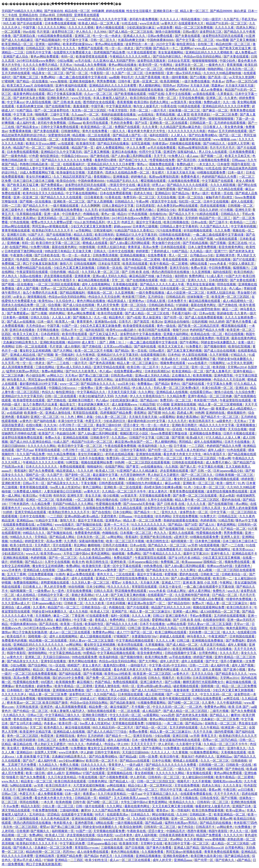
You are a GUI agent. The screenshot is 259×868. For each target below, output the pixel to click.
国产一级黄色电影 (15, 156)
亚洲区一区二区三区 (45, 417)
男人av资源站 (120, 690)
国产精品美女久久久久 (63, 483)
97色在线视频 (138, 214)
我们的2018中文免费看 (69, 678)
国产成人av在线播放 (21, 322)
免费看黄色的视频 (88, 533)
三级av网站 (65, 570)
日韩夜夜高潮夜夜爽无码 (177, 835)
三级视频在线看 (28, 819)
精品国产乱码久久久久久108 (171, 607)
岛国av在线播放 (31, 276)
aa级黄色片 (224, 421)
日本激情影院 (155, 73)
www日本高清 (150, 23)
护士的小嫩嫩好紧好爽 (118, 239)
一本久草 (53, 338)
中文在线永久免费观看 (75, 429)
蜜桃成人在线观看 (95, 243)
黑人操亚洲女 (152, 317)
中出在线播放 (144, 516)
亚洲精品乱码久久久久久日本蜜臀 (113, 85)
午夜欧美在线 (137, 831)
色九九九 (160, 533)
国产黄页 (133, 467)
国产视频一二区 (212, 156)
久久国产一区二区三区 (128, 73)
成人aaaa (193, 156)
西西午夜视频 (197, 831)
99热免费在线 (153, 566)
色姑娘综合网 (66, 433)
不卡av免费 (11, 806)
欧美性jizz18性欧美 (118, 674)
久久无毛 (91, 210)
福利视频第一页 (182, 541)
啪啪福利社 (95, 467)
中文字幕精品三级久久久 (63, 715)
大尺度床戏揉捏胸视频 (89, 785)
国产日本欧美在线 (47, 255)
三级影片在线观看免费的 (197, 338)
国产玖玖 (159, 218)
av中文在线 (125, 69)
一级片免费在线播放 (196, 81)
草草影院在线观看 (86, 413)
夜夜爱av (222, 409)
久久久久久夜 (225, 28)
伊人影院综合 (123, 409)
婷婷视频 (17, 562)
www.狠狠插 (59, 81)
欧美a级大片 (170, 359)
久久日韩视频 (124, 856)
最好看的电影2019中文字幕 (39, 384)
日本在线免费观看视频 (116, 193)
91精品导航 (147, 404)
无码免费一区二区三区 (205, 632)
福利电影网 (216, 769)
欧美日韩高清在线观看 (71, 781)
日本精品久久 (141, 814)
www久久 (29, 508)
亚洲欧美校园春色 (82, 81)
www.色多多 (219, 264)
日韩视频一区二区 (241, 206)
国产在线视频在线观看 (143, 280)
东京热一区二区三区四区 (89, 110)
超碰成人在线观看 (173, 636)
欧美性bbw (46, 301)
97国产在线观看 (94, 773)
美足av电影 (227, 496)
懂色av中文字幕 (25, 119)
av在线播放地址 (152, 467)
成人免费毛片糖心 (142, 210)
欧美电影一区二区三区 (152, 839)
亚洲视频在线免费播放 (67, 210)
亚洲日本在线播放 (125, 152)
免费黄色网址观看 (167, 669)
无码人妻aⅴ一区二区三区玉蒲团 (210, 624)
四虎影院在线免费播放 (132, 578)
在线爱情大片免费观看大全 (73, 52)
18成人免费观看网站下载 (37, 172)
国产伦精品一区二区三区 (31, 711)
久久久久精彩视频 (223, 185)
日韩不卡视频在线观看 (239, 433)
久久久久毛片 (178, 421)
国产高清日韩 (187, 160)
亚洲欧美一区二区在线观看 (169, 123)
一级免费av (86, 388)
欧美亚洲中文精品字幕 (36, 732)
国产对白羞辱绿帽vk (203, 135)
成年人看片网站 (200, 591)
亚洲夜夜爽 (83, 276)
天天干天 (160, 156)
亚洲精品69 (25, 752)
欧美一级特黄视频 (175, 77)
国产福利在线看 (145, 346)
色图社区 (72, 359)
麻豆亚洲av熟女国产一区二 (134, 442)
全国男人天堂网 (239, 143)
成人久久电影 (79, 612)
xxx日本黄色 (124, 835)
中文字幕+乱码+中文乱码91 (168, 665)
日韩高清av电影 (122, 375)
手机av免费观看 (201, 616)
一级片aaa (135, 794)
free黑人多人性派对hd (191, 450)
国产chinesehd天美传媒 (139, 504)
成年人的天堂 (170, 661)
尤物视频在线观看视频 (185, 143)
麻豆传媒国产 (120, 707)
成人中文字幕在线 (112, 599)
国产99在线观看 (58, 148)
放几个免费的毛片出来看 (40, 293)
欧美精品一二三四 (243, 222)
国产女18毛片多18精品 (185, 558)
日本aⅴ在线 (207, 313)
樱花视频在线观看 (154, 181)
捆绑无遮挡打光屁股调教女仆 (204, 682)
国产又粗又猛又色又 (104, 334)
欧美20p (157, 322)
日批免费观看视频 (41, 574)
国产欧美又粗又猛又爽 (236, 48)
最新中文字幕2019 (196, 554)
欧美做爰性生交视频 (71, 172)
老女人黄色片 (158, 491)
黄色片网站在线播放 (91, 301)
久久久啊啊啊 (91, 206)
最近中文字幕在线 (149, 222)
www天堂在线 (82, 98)
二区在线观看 (126, 574)
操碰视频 (119, 554)
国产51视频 (198, 77)
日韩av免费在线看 (160, 36)
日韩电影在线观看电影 (175, 235)
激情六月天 (68, 520)
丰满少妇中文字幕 (71, 421)
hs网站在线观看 (21, 785)
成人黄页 (183, 114)
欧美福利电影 (148, 446)
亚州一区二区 (201, 367)
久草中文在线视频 (178, 94)
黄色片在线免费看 (95, 131)
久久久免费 (223, 230)
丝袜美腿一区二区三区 (185, 110)
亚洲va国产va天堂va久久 (104, 189)
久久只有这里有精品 (62, 777)
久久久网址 (146, 392)
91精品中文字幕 (47, 520)
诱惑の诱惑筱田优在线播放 (171, 272)
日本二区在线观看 (114, 359)
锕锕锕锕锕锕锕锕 (171, 380)
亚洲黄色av (137, 301)
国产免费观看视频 (38, 690)
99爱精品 (89, 653)
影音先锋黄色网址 (232, 247)
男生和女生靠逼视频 (201, 284)
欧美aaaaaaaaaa (192, 562)
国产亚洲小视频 (235, 669)
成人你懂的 (73, 346)
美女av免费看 (107, 719)
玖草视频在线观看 (29, 214)
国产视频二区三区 (26, 77)
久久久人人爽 (142, 616)
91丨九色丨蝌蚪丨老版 (77, 417)
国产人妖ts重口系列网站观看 (132, 156)
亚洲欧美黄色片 (58, 98)
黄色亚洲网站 (227, 525)
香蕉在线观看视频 (175, 259)
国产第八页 (188, 467)
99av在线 (29, 32)
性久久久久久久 (119, 587)
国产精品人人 (220, 715)
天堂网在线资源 (27, 707)
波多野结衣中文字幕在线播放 (141, 334)
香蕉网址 (140, 413)
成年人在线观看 (242, 201)
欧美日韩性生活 (158, 541)
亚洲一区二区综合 (191, 197)
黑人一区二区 (178, 255)
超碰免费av (45, 686)
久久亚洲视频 (201, 272)
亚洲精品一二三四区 (69, 860)
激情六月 (66, 264)
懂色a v (142, 164)
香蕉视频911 (103, 177)
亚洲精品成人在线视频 (172, 392)
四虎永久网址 (246, 28)
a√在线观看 (66, 143)
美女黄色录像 (234, 127)
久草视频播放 (155, 645)
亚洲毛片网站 (104, 380)
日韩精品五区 (36, 48)
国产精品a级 (128, 756)
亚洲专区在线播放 (54, 661)
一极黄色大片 (215, 65)
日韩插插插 (239, 761)
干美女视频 (89, 483)
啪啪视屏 (42, 114)
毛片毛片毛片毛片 (223, 148)
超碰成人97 (88, 698)
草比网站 (80, 545)
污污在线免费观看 (169, 230)
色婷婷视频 (39, 558)
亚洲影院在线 (201, 690)
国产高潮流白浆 (25, 36)
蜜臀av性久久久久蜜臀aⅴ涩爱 (52, 222)
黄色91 (176, 384)
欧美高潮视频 (170, 81)
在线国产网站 (19, 247)
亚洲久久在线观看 (182, 533)
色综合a (110, 744)
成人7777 (56, 529)
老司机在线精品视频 (120, 454)
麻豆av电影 (173, 483)
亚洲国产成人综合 (16, 57)
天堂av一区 (242, 624)
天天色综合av (36, 326)
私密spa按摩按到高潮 (193, 148)
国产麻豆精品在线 (237, 856)
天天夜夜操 (175, 218)
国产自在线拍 (102, 512)
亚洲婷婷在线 (216, 413)
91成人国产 (62, 442)
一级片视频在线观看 (65, 206)
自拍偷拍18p (159, 214)
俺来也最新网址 (237, 628)
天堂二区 (118, 280)
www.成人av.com (206, 48)
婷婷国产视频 (203, 657)
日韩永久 (100, 251)
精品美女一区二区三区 (48, 73)
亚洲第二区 (83, 36)
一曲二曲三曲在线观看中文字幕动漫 (82, 77)
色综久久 (48, 392)
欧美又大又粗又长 (238, 156)
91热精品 (17, 541)
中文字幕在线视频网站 (82, 193)
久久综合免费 (245, 392)
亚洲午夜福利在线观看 (71, 85)
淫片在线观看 (62, 545)
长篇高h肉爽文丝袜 (132, 40)
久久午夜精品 (210, 727)
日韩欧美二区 (210, 574)
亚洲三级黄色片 (13, 210)
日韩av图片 (190, 32)
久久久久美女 (233, 785)
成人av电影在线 (75, 628)
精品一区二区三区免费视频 (194, 28)
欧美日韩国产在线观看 (155, 330)
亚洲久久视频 (66, 90)
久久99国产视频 (202, 239)
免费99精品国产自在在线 (34, 268)
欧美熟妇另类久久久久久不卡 (53, 230)
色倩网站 (8, 346)
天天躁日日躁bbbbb (140, 599)
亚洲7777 (221, 251)
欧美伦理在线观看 (96, 123)
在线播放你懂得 (214, 620)
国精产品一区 (36, 475)
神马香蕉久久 (17, 380)
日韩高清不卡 (106, 69)
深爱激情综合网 (59, 135)
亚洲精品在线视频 (76, 438)
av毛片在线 (83, 61)
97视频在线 (22, 338)
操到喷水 (181, 276)
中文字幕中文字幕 (76, 40)
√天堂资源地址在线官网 (19, 429)
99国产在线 (156, 94)
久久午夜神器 (86, 355)
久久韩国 (172, 467)
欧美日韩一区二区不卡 (143, 367)
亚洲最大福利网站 (176, 334)
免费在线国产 (123, 558)
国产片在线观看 (138, 607)
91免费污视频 (40, 247)
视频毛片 (169, 678)
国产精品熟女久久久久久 (98, 384)
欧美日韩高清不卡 (202, 421)
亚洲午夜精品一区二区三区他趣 (210, 396)
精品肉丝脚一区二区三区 (233, 44)
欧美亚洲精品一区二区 (18, 44)
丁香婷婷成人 (160, 251)
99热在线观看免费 (85, 657)
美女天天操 (93, 496)
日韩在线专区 (210, 798)
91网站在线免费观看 (208, 698)
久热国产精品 (23, 839)
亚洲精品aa (224, 756)
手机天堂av (249, 19)
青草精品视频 (166, 114)
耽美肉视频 (65, 500)
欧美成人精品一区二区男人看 (99, 23)
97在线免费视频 (158, 819)
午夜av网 (142, 201)
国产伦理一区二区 (161, 450)
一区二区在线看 (129, 711)
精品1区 (74, 272)
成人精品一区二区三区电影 (231, 843)
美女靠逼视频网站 (171, 52)
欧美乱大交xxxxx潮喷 (41, 143)
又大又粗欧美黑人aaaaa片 (132, 798)
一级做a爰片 (61, 578)
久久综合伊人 (66, 301)
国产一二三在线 (58, 363)
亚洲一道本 (52, 214)
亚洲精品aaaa (183, 860)
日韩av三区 (35, 715)
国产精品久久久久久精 (78, 69)
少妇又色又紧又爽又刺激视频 (74, 268)
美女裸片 (158, 172)
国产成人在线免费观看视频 (204, 317)
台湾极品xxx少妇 (202, 255)
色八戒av (236, 288)
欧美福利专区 (95, 624)
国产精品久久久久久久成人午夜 (162, 284)
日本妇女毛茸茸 (179, 61)
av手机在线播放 (181, 657)
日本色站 (174, 355)
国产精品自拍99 (179, 603)
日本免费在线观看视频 (61, 23)
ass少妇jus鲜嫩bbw (72, 761)
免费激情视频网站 (26, 583)
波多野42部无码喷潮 (22, 740)
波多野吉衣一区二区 (190, 65)
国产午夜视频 (93, 674)
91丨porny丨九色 (19, 458)
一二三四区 (55, 359)
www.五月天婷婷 (76, 790)
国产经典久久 (23, 848)
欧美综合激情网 (131, 827)
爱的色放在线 (231, 500)
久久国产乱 (232, 19)
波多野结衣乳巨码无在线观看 (223, 36)
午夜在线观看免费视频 (121, 446)
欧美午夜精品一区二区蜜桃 (142, 259)
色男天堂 (98, 549)
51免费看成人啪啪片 (28, 491)
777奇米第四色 (19, 504)
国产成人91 (207, 525)
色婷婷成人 (95, 744)
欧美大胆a (119, 309)
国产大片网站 (63, 351)
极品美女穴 (68, 404)
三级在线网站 (45, 367)
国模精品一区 (213, 562)
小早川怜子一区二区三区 (77, 425)
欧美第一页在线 (222, 193)
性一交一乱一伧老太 (107, 36)
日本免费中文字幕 (103, 769)
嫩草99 (236, 715)
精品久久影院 (84, 235)
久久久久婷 (86, 471)
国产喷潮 (154, 413)
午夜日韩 (45, 496)
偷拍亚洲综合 (186, 44)
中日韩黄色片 (72, 214)
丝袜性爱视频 (166, 189)
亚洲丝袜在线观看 (84, 819)
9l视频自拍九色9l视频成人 (145, 483)
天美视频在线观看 (126, 284)
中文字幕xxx (16, 102)
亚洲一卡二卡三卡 (117, 525)
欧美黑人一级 (65, 322)
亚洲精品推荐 (91, 239)
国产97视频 (144, 48)
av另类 (193, 545)
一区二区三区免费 (225, 114)
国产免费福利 (236, 640)
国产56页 (142, 123)
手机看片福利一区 (185, 313)
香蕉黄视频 (235, 65)
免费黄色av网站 (104, 632)
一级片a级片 (135, 765)
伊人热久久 (84, 32)
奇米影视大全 (63, 823)
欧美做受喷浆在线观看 (92, 57)
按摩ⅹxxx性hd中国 (220, 566)
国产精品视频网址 (218, 549)
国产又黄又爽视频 (243, 40)
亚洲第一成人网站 (186, 612)
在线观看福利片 (74, 164)
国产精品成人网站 (62, 537)
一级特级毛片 (137, 665)
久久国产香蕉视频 (148, 77)
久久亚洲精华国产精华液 (193, 595)
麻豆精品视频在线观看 (94, 280)
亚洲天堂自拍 (179, 268)
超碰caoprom (122, 226)
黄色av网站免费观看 (45, 57)
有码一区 (68, 57)
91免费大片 (208, 516)
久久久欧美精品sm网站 (96, 558)
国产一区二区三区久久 (197, 475)
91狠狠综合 (154, 723)
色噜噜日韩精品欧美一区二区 (40, 164)
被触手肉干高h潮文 (220, 197)
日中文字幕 (219, 512)
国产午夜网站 (194, 168)
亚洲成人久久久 (135, 36)
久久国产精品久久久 (215, 226)
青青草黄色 (85, 322)
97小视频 (227, 210)
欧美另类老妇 (201, 114)
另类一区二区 (167, 98)
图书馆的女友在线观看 (99, 102)
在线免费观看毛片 (170, 549)
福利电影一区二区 (99, 649)
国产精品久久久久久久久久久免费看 (67, 160)
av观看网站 (167, 417)
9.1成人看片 (215, 276)
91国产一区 (70, 326)
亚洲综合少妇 (167, 210)
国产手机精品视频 (196, 243)
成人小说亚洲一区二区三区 (186, 293)
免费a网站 (48, 77)
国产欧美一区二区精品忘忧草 (199, 326)
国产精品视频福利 (48, 40)
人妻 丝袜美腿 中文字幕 (33, 756)
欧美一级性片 (226, 483)
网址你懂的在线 (107, 500)
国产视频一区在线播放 (36, 201)
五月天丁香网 (133, 139)
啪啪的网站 (216, 69)
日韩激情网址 (71, 131)
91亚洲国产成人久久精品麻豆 (138, 471)
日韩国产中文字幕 (142, 438)
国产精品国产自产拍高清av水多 (121, 168)
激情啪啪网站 (38, 653)
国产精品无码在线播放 (114, 143)
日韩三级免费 (23, 798)
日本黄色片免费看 (80, 380)
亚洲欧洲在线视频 (53, 342)
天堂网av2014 (237, 367)
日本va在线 (199, 222)
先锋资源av (160, 143)
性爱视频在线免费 (162, 160)
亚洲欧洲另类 (226, 255)
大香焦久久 (130, 583)
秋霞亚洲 (223, 338)
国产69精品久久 (215, 143)
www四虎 (84, 19)
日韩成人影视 (156, 301)
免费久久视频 (69, 740)
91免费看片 (194, 346)
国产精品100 (149, 400)
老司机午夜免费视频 (144, 19)
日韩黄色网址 (98, 781)
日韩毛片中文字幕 (39, 52)
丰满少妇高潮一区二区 (218, 388)
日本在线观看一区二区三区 (179, 288)
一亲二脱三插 (174, 723)
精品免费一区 (99, 707)
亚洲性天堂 (243, 210)
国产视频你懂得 (215, 346)
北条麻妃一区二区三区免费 (220, 719)
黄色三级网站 (92, 487)
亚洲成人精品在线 (69, 168)
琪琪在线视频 (227, 284)
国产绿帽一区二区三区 (184, 703)
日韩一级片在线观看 (90, 806)
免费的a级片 (213, 102)
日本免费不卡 (177, 301)
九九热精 (122, 396)
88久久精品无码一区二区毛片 (113, 727)
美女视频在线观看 (199, 773)
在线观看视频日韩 (153, 355)
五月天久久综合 (203, 674)
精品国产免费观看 (209, 835)
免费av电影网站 (53, 371)
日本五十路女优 (171, 587)
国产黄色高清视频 (102, 363)
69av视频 (222, 40)
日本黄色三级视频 (145, 226)
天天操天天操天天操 (181, 172)
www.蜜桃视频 (215, 839)
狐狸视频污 (241, 268)
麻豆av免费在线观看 (81, 574)
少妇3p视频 (65, 61)
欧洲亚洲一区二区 (234, 727)
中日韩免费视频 (220, 268)
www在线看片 (198, 363)
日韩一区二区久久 (103, 40)
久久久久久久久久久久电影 (187, 131)
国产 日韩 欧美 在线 (68, 102)
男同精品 (186, 442)
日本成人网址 (177, 591)
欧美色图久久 (54, 727)
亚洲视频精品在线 (120, 773)
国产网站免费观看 (93, 740)
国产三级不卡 (219, 222)
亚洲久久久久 (197, 280)
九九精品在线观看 (231, 189)
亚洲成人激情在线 (58, 413)
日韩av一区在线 (139, 620)
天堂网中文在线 (152, 843)
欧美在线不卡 (17, 636)
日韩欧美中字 (100, 438)
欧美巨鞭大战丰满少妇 (207, 856)
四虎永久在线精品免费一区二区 (128, 172)
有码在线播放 (191, 19)
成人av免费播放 (212, 90)
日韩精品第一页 (201, 123)
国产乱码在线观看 (30, 23)
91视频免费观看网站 (152, 703)
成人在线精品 (36, 239)
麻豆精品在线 (23, 744)
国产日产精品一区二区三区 (112, 429)
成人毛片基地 (87, 288)
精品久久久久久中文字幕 (110, 19)
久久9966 (100, 32)
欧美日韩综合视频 (143, 98)
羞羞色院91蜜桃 (106, 160)
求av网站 (242, 504)
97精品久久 (239, 355)
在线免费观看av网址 (128, 371)
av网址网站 (116, 537)
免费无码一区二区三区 (139, 197)
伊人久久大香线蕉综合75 (147, 396)
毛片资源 (43, 32)
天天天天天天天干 (144, 744)
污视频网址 (218, 363)
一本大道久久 (206, 164)
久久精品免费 (176, 396)
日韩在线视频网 (85, 264)
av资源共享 (179, 102)
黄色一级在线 (167, 326)
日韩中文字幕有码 (133, 450)
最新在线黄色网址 (65, 247)
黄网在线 (28, 748)
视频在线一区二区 (100, 293)
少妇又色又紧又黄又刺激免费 (91, 226)
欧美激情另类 (86, 143)
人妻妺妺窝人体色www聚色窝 (96, 570)
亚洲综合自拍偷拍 (177, 322)
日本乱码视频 (116, 603)
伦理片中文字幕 (150, 152)
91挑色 (60, 574)
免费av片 (198, 603)
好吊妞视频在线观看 (113, 210)
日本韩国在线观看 (174, 247)
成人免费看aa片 (246, 52)
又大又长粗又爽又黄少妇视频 (173, 806)
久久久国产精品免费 (31, 454)
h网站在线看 (199, 264)
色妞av (213, 131)
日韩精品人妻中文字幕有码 (36, 168)
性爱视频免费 (158, 268)
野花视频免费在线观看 (131, 591)
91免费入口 (177, 156)
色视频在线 (117, 607)
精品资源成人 (117, 301)
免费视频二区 (11, 264)
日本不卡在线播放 (237, 442)
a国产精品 (244, 860)
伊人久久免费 (136, 148)
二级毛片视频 (220, 711)
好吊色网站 (163, 516)
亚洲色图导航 (224, 375)
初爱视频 (171, 574)
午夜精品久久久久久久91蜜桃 (206, 429)
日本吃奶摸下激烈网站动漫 (24, 251)
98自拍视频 (77, 587)
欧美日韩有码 (105, 235)
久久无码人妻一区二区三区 (101, 272)
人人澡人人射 (62, 317)
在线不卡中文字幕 (23, 69)
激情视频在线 (37, 297)
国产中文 (212, 661)
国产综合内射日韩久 (167, 57)
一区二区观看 (11, 32)
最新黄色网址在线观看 (29, 94)
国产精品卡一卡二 (166, 48)
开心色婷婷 (61, 409)
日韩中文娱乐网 (49, 69)
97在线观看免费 (98, 616)
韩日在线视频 (235, 334)
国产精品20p (181, 193)
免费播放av (145, 384)
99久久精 (9, 23)
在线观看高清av (118, 814)
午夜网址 (167, 65)
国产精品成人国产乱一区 (130, 135)
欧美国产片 (47, 433)
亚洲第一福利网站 (48, 44)
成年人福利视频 (119, 740)
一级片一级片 (216, 748)
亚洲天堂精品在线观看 (110, 367)
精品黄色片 (175, 168)
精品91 (122, 214)
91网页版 (73, 462)
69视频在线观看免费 (212, 172)
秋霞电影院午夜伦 (29, 19)
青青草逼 (134, 247)
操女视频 (195, 102)
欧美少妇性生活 (22, 545)
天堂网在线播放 (48, 330)
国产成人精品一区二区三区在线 (131, 32)
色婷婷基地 (208, 520)
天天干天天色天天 (117, 529)
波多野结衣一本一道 (140, 44)
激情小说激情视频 (168, 32)
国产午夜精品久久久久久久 (162, 554)
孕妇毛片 (127, 77)
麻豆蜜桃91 (64, 620)
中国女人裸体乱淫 (242, 264)
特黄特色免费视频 (239, 599)
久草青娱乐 (225, 94)
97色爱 (34, 156)
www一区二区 (69, 384)
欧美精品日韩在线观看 (105, 259)
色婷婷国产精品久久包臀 (220, 177)
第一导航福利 (65, 355)
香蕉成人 (101, 620)
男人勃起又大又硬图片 (164, 475)
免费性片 (219, 591)
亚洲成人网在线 (145, 409)
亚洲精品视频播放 (133, 255)
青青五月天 (209, 736)
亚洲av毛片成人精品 (28, 860)
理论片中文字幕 (171, 790)
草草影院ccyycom (87, 848)
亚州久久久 (170, 512)
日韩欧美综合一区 (235, 574)
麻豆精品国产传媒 (142, 276)
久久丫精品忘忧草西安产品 (73, 177)
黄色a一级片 (200, 193)
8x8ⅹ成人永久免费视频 (91, 65)
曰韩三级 (163, 438)
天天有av (66, 65)
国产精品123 (34, 562)
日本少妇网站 (123, 512)
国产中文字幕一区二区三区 (195, 40)
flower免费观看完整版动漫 (71, 119)
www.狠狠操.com (225, 139)
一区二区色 (194, 707)
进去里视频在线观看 (58, 276)
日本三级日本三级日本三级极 (34, 181)
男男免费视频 (107, 81)
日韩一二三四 (11, 206)
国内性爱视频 (224, 732)
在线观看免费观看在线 (19, 525)
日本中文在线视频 (216, 201)
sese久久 (233, 591)
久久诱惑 (71, 541)
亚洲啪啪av (74, 773)
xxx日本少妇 (127, 384)
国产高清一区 (218, 77)
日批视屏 (23, 831)
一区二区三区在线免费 (143, 309)
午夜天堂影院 (118, 110)
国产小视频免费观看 (114, 777)
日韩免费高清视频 (106, 255)
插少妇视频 (111, 496)
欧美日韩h (141, 102)
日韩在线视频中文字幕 (181, 653)
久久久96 (51, 425)
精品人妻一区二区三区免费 (143, 520)
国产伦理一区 (174, 317)
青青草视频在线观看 (16, 230)
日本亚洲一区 (90, 359)
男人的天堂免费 (108, 305)
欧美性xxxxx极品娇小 (122, 330)
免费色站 (32, 210)
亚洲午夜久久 (221, 554)
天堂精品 (41, 537)
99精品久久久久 (34, 533)
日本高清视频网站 (206, 678)
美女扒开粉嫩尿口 (39, 177)
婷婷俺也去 (139, 177)
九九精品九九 (48, 765)
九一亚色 (105, 409)
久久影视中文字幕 (189, 744)
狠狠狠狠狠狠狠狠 (205, 61)
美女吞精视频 (144, 773)
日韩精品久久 (125, 201)
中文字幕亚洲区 (46, 719)
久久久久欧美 (95, 603)
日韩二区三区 (47, 740)
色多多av (218, 81)
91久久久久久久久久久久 (149, 525)
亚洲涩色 (170, 152)
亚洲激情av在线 (106, 322)
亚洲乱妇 (242, 388)
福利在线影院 (159, 135)
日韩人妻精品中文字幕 (118, 206)
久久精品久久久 (14, 715)
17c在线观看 (100, 119)
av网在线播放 (117, 785)
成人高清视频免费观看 (18, 367)
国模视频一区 (38, 636)
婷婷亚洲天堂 (35, 541)
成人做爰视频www (125, 404)
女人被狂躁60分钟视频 (198, 777)
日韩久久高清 (211, 508)
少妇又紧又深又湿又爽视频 (221, 558)
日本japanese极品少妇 (229, 471)
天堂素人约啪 (88, 599)
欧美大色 (78, 562)
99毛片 (100, 814)
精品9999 (74, 342)
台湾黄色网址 (208, 653)
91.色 (241, 483)
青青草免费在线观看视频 (187, 491)
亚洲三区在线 (238, 243)
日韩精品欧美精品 (161, 305)
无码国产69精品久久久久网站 (73, 504)
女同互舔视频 (141, 143)
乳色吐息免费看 (122, 123)
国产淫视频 (218, 243)
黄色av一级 (115, 338)
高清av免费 (151, 247)
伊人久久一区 (239, 831)
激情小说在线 (224, 392)
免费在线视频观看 (73, 467)
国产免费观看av (52, 185)
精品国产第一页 (83, 148)
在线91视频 (34, 425)
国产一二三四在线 (132, 570)
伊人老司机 (166, 744)
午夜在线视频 (88, 777)
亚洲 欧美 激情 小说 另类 (200, 583)
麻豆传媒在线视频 (239, 682)
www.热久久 (10, 781)
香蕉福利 (23, 417)
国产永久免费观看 (42, 471)
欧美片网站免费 (156, 657)
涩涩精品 (53, 814)
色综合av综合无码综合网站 (203, 57)
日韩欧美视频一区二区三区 (235, 475)
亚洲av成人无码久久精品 (110, 276)
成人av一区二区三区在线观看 (70, 632)
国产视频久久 (83, 317)
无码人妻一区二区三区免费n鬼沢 (177, 388)
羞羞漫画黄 (81, 106)
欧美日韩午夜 (170, 756)
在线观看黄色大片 (191, 23)
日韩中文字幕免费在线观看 (60, 127)
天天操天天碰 (200, 85)
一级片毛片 (159, 110)
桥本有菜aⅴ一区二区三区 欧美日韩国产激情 (38, 703)
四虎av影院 (39, 259)
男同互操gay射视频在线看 (50, 226)
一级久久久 (118, 131)
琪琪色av (169, 85)
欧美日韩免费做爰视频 (208, 810)
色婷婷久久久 (189, 90)
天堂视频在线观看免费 (155, 496)
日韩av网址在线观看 (16, 226)
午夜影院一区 (100, 73)
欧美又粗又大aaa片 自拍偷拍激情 (30, 85)
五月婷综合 (156, 297)
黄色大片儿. (106, 574)
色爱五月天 (94, 421)
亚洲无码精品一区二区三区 (57, 218)
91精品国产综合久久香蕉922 (135, 230)
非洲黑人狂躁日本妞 (112, 247)
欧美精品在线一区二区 (43, 139)
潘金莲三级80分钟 (109, 425)
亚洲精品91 (163, 193)
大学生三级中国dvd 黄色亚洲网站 (87, 554)
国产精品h (122, 351)
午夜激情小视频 (22, 255)
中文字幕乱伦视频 (211, 467)
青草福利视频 (188, 210)
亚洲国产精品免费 (69, 856)
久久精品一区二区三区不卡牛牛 (124, 491)
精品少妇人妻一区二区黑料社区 (150, 785)
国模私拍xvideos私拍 (228, 781)
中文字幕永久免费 (220, 384)
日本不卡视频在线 (186, 798)
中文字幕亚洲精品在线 (66, 653)
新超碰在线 (225, 313)
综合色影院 (105, 835)
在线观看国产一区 (160, 595)
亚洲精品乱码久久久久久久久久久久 (39, 645)
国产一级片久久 (98, 690)
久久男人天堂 (57, 649)
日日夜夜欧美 (94, 197)
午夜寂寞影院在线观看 (33, 272)
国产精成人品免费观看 (208, 599)
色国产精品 (103, 682)
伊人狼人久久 (142, 388)
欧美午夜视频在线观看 (175, 698)
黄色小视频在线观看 (110, 28)
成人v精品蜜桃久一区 (238, 301)
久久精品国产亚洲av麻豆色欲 (181, 127)
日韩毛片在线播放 (115, 545)
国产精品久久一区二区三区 (167, 545)
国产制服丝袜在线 (89, 525)
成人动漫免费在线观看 (93, 852)
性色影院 (23, 259)
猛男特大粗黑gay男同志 (23, 371)
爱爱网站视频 (162, 620)
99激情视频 (87, 247)
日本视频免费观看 (242, 152)
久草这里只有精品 (213, 645)
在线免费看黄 (157, 255)
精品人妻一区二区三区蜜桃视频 (84, 338)
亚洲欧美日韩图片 (81, 400)
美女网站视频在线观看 (224, 479)
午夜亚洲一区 (109, 450)
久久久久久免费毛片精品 (40, 65)
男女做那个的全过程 (167, 243)
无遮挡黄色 (96, 172)
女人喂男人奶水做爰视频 (240, 508)
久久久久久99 (160, 578)
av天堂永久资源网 (242, 77)
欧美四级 (219, 367)
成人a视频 (205, 570)
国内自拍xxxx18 (212, 848)
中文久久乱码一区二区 (216, 694)
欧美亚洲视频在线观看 (189, 649)
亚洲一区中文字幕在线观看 (123, 566)
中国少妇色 (228, 61)
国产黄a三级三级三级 (94, 375)
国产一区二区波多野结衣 (52, 110)
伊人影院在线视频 (39, 102)
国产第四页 (142, 322)
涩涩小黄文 (131, 425)
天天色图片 (43, 545)
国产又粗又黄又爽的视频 (185, 351)
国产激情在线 (100, 156)
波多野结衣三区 (63, 32)
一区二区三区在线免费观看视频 (35, 674)
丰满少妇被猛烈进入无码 (96, 396)
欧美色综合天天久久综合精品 (44, 193)
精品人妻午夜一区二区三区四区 (197, 500)
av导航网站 (84, 230)
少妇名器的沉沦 (115, 421)
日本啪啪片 (15, 690)
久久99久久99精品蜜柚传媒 (223, 73)
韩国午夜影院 (241, 164)
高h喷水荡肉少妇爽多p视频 (163, 487)
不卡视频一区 (141, 707)
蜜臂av (116, 583)
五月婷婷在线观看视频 (230, 123)
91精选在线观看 (190, 106)
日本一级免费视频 (145, 740)
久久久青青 (150, 127)
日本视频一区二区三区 (136, 533)
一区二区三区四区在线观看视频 (58, 284)
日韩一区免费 (149, 756)
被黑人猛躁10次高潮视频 (173, 599)
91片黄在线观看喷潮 (142, 52)
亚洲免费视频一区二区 (60, 19)
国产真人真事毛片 (219, 371)
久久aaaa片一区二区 (85, 114)
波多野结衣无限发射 (152, 61)
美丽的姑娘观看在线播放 (19, 90)
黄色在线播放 (25, 686)
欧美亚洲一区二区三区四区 (231, 297)
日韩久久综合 (40, 317)
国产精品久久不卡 (36, 206)
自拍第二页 (206, 44)
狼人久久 (229, 632)
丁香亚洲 (8, 19)
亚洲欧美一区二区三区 (69, 201)
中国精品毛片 (176, 831)
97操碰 (49, 860)
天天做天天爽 (150, 583)
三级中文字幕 (60, 114)
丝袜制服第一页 (199, 297)
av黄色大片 (169, 23)
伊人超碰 (87, 752)
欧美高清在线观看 (135, 264)
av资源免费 (165, 28)
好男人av (159, 185)
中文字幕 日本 (23, 114)
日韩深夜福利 (103, 230)
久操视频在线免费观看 (214, 160)
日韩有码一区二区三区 (164, 777)
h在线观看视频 (209, 545)
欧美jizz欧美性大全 (214, 288)
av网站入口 (55, 375)
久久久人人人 (170, 19)
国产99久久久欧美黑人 (82, 371)
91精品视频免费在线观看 (55, 36)
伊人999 (123, 744)
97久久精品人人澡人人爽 (223, 438)
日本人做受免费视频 (203, 247)
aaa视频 (114, 77)
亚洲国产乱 (120, 612)
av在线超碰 (15, 413)
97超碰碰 (183, 305)
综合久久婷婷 (209, 210)
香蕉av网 (215, 790)
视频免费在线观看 (162, 164)
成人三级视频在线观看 (96, 636)
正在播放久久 (182, 375)
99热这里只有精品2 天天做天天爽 (68, 251)
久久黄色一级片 (245, 313)
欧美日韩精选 (244, 272)
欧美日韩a (30, 496)
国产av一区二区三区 (149, 69)
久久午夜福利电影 (230, 703)
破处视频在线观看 (186, 686)
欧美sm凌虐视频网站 (16, 669)
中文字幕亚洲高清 (119, 106)
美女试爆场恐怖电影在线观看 (180, 740)
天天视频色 (44, 616)
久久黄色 (231, 98)
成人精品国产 (152, 711)
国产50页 (191, 525)
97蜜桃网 (8, 81)
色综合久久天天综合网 (104, 297)
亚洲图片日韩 (17, 235)
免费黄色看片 (190, 177)
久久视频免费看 (153, 852)
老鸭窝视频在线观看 (55, 583)
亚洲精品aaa (25, 520)
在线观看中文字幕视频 (77, 814)
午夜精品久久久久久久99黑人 (130, 57)
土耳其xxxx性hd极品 (118, 346)
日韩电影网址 (190, 719)
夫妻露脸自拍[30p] (75, 139)
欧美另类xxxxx (243, 549)
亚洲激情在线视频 (218, 259)
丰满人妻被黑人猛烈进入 (111, 98)
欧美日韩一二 (223, 578)
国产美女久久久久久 (62, 48)
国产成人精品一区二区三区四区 (186, 711)
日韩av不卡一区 (73, 330)
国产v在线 (134, 317)
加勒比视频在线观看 (37, 280)
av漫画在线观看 (204, 94)
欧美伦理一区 (149, 65)
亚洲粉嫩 (14, 243)
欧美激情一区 (34, 413)
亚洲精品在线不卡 (245, 554)
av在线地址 (146, 114)
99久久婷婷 (217, 322)
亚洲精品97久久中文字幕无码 (62, 152)
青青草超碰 (198, 69)
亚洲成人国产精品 (187, 848)
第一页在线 (139, 351)
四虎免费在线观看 (165, 338)
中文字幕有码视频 (244, 226)
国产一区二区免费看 (96, 309)
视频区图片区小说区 (134, 433)
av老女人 (19, 297)
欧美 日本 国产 (239, 707)
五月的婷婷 (96, 736)
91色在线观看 (237, 450)
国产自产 (29, 761)
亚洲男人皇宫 (231, 537)
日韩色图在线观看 (112, 483)
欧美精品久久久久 (182, 802)
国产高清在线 (49, 624)
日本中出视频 (162, 761)
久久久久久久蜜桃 (81, 28)
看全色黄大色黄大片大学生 (147, 131)
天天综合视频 (167, 197)
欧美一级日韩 (36, 773)
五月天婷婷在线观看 (16, 73)
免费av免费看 (139, 732)
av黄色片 (26, 421)
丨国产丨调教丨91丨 (25, 189)
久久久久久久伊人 (15, 694)
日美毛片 (125, 322)
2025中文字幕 (165, 44)
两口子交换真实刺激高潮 (65, 94)
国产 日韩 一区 (201, 471)
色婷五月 (128, 222)
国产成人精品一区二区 (182, 645)
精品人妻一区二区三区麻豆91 (138, 363)
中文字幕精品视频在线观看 (135, 640)
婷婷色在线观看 (177, 69)
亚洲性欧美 (119, 562)
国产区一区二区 (77, 73)
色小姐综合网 (36, 375)
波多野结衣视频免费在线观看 (136, 380)
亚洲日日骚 (181, 736)
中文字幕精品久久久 (92, 392)
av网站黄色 (225, 827)
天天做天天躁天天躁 (240, 85)
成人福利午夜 (26, 123)
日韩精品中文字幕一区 (54, 595)
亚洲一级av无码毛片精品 (184, 73)
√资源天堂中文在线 (122, 185)
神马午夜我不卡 (65, 280)
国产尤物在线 (228, 305)
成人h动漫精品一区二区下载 (220, 612)
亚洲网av (187, 48)
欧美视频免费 (66, 682)
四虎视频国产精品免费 (110, 52)
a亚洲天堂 (181, 537)
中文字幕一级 (84, 620)
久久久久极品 (155, 168)
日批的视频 (58, 272)
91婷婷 (8, 512)
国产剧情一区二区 (78, 475)
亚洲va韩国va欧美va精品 (82, 516)
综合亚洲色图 (146, 239)
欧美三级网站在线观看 (171, 632)
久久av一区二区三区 (99, 94)
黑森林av (217, 85)
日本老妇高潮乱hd (158, 371)
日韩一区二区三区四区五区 (156, 781)
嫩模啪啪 (94, 545)
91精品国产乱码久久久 (123, 181)
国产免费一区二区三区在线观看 (195, 496)
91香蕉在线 (169, 106)
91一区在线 (175, 429)
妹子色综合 (165, 276)
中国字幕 (29, 28)
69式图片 (47, 682)
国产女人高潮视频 (100, 201)
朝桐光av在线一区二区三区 (84, 529)
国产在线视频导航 (58, 106)
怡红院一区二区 (190, 201)
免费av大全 (53, 438)
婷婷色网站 (57, 313)
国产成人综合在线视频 (79, 305)
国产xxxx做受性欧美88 (139, 189)
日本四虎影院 (146, 206)
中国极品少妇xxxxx (124, 119)
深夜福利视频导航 (92, 541)
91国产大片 (36, 235)
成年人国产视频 (28, 288)
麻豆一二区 (230, 309)
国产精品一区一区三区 (152, 727)
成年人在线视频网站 (96, 284)
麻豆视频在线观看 (84, 409)
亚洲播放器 (121, 177)
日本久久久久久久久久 (42, 467)
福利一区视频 (120, 616)
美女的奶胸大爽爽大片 (173, 239)
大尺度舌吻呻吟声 (133, 475)
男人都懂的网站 (150, 85)
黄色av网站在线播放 (109, 44)
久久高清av (120, 438)
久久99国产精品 (105, 694)
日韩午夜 (125, 81)
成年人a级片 (217, 450)
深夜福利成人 (187, 152)
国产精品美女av (28, 127)
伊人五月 (114, 222)
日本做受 (223, 164)
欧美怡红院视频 (240, 346)
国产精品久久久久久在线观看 (188, 185)
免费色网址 (197, 276)
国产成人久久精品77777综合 (152, 690)
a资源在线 (197, 259)
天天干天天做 (203, 732)
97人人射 (102, 595)
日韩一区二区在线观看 (32, 346)
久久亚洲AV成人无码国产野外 (114, 61)
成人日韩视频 (155, 694)
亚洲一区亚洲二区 (146, 81)
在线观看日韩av (201, 392)
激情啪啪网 (77, 189)
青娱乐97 (188, 756)
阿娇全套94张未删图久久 (219, 342)
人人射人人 (179, 135)
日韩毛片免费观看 (54, 189)
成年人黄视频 (237, 645)
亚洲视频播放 (246, 425)
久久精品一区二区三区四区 (107, 628)
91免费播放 (78, 748)
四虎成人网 (185, 413)
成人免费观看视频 (51, 794)
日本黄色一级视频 (16, 317)
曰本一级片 (236, 172)
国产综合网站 (38, 665)
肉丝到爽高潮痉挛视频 (33, 529)
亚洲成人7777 (105, 578)
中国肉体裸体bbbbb (161, 40)
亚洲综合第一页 (151, 119)
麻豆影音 (144, 185)
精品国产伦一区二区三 (29, 148)
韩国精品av (46, 90)
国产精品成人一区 (122, 781)
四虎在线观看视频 (213, 206)
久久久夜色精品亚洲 (55, 819)
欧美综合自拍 (66, 181)
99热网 (45, 210)
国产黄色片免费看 (239, 322)
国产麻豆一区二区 (216, 110)
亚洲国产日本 (242, 806)
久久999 (182, 814)
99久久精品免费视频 (62, 454)
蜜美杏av (163, 810)
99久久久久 (77, 744)
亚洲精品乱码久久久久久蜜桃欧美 (209, 52)
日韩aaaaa (75, 123)
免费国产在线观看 (91, 48)
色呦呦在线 (91, 214)
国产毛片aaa (25, 450)
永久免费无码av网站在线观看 (178, 206)
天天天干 (10, 790)
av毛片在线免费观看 (162, 148)
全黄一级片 (246, 342)
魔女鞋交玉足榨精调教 (36, 351)
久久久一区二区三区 (215, 761)
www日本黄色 (12, 570)
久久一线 (229, 102)
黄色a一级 (108, 214)
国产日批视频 (135, 848)
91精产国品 (25, 110)
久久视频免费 (168, 139)
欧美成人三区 (105, 471)
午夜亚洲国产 (218, 636)
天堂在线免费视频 (192, 98)
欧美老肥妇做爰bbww (78, 44)
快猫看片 (12, 777)
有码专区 (59, 496)
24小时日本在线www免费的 (36, 61)
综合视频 (91, 168)
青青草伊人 (117, 765)
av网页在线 (232, 698)
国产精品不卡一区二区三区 (197, 189)
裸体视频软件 (237, 413)
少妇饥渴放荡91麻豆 (141, 28)
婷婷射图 (143, 251)
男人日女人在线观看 (213, 152)
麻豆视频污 (85, 682)
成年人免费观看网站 (110, 148)
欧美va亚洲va (236, 810)
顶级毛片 (42, 769)
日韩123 (158, 616)
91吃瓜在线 (130, 23)
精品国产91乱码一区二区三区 (227, 23)
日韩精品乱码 (176, 297)
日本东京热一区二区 (240, 69)
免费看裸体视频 (21, 131)
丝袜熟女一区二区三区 (221, 723)
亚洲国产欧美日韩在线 (156, 537)
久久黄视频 (180, 752)
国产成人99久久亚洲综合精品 (31, 442)
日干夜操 (180, 446)
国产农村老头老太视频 (29, 98)
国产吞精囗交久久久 (133, 160)
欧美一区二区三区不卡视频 (94, 351)
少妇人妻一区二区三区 (111, 417)
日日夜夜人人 (213, 127)
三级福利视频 (69, 810)
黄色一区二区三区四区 (201, 458)
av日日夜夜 (246, 790)
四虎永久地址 (144, 193)
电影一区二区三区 (173, 280)
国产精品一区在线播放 (33, 81)
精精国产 (74, 665)
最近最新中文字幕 (106, 475)
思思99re (183, 85)
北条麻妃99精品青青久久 (21, 342)
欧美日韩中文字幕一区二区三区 (58, 243)
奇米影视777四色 (134, 297)
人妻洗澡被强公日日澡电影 (63, 491)
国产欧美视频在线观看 (131, 94)
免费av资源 (199, 268)
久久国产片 (55, 475)
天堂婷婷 (191, 218)
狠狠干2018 (180, 330)
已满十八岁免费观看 (34, 309)
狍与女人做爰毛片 (146, 106)
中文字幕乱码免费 (73, 843)
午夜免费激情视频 (45, 810)
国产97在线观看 (244, 259)
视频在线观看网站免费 (105, 139)
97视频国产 (122, 636)
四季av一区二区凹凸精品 (58, 288)
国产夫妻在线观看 (188, 36)
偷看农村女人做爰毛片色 (213, 806)
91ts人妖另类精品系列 (90, 222)
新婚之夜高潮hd (25, 218)
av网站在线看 (176, 624)
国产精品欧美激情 (33, 359)
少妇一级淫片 (212, 19)
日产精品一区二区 (234, 529)
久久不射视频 (219, 355)
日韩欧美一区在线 (110, 268)
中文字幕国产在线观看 (218, 181)
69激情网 (44, 119)
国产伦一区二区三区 (169, 458)
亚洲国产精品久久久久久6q (54, 839)
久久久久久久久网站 (52, 28)
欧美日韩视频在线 (176, 222)
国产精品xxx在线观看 (32, 388)
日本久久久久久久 (15, 479)
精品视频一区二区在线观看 (92, 135)
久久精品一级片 (201, 251)
